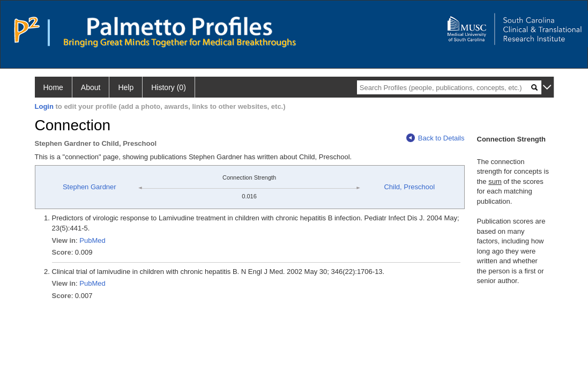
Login (44, 106)
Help (126, 87)
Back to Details (436, 138)
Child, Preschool (409, 187)
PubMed (92, 240)
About (91, 87)
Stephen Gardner (90, 187)
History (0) (169, 87)
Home (53, 87)
